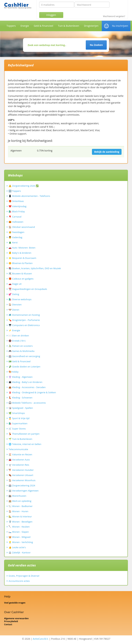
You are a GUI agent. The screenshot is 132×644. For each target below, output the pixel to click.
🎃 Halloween (16, 222)
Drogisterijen (91, 26)
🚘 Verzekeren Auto (19, 460)
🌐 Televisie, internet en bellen (25, 444)
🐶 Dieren (14, 310)
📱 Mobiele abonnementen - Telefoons (29, 196)
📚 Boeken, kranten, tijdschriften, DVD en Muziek (35, 268)
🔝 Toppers (15, 191)
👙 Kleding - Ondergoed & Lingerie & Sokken (32, 392)
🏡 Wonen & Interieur (20, 516)
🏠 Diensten (15, 305)
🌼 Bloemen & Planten (21, 263)
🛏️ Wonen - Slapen (19, 532)
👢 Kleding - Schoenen (21, 398)
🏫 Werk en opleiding (20, 501)
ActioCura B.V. (41, 639)
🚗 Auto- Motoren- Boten (22, 248)
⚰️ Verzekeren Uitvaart (21, 475)
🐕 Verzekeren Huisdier (21, 470)
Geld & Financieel (43, 26)
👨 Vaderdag (15, 237)
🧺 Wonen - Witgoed (20, 537)
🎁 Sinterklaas (16, 201)
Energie (25, 26)
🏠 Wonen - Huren (18, 511)
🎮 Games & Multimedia (21, 351)
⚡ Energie (14, 330)
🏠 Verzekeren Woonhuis (22, 480)
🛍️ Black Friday (17, 211)
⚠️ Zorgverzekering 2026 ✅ (24, 186)
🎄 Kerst (13, 242)
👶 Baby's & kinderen (20, 253)
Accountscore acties (19, 581)
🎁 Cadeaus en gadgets (21, 279)
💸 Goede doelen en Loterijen (24, 367)
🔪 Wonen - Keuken (19, 527)
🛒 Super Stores (17, 429)
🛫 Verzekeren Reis (19, 465)
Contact (8, 624)
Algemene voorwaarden (16, 618)
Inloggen (51, 15)
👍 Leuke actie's (17, 547)
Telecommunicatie (18, 449)
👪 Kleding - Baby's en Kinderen (25, 382)
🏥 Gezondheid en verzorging (24, 356)
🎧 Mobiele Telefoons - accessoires (27, 403)
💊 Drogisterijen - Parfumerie (24, 320)
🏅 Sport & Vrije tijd (19, 418)
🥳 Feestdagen (16, 232)
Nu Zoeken (96, 45)
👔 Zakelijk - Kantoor (20, 552)
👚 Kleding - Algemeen (21, 377)
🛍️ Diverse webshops (20, 299)
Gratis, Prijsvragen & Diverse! (24, 576)
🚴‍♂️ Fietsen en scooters (21, 346)
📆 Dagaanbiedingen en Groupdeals (28, 289)
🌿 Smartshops (17, 413)
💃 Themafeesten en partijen (24, 434)
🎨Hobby (14, 372)
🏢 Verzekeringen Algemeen (24, 491)
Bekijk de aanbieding (107, 152)
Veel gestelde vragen (15, 603)
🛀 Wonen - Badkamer (21, 506)
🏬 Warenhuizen (17, 496)
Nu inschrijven (120, 26)
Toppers (11, 26)
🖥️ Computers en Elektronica (24, 325)
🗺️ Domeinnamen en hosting (24, 315)
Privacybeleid (11, 621)
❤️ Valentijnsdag (17, 206)
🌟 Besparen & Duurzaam (22, 258)
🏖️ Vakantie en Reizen (20, 454)
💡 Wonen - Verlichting (21, 542)
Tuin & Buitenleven (68, 26)
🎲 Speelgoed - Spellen (21, 408)
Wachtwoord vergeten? (114, 16)
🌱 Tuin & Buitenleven (20, 439)
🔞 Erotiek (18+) (17, 341)
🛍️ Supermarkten (18, 423)
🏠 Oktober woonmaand (22, 227)
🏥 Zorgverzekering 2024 (22, 485)
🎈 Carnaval (15, 217)
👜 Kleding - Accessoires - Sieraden (27, 387)
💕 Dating (14, 294)
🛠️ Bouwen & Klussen (20, 273)
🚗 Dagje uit (15, 284)
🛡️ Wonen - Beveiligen (21, 522)
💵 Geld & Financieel (20, 361)
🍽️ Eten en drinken (19, 336)
